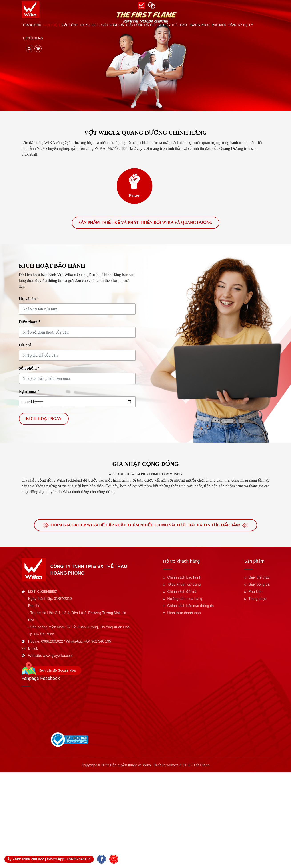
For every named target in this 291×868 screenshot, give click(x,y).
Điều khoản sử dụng (184, 585)
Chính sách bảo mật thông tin (190, 607)
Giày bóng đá (112, 25)
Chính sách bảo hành (184, 578)
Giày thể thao (175, 25)
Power (134, 196)
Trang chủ (32, 25)
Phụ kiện (219, 25)
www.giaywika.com (58, 657)
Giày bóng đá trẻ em (143, 25)
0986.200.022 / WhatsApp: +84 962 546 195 (76, 642)
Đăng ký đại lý (241, 25)
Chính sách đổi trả (182, 592)
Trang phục (199, 25)
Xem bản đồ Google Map (57, 671)
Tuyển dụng (33, 38)
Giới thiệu (52, 25)
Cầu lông (70, 25)
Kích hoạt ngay (44, 419)
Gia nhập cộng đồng (145, 464)
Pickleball (90, 25)
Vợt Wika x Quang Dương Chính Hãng (146, 133)
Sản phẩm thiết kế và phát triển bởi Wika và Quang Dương (146, 223)
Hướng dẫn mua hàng (185, 600)
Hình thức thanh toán (184, 614)
